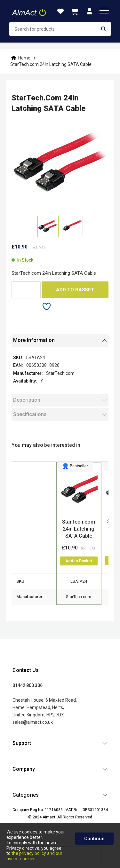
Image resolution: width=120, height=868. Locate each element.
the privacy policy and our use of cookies (34, 856)
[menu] (104, 11)
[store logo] (29, 11)
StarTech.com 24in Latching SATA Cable (79, 529)
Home (24, 58)
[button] (72, 226)
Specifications (30, 414)
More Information (34, 340)
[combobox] (60, 29)
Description (27, 400)
